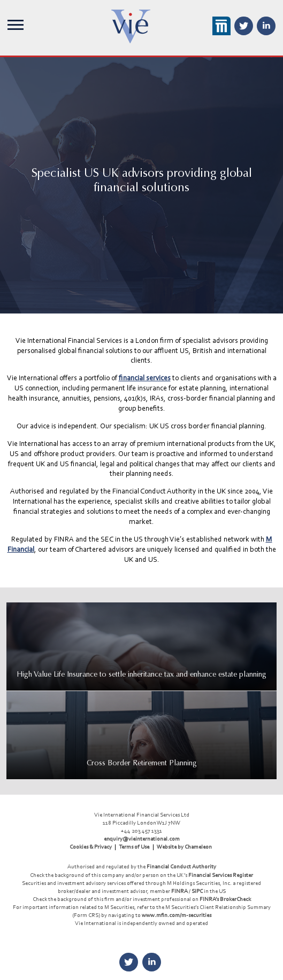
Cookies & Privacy (91, 846)
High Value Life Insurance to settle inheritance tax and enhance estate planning (141, 674)
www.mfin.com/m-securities (177, 915)
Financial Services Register (221, 875)
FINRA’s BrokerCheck (225, 899)
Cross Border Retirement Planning (142, 763)
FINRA (179, 891)
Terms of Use (134, 846)
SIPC (197, 891)
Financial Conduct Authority (181, 866)
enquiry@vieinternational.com (142, 838)
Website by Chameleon (184, 846)
